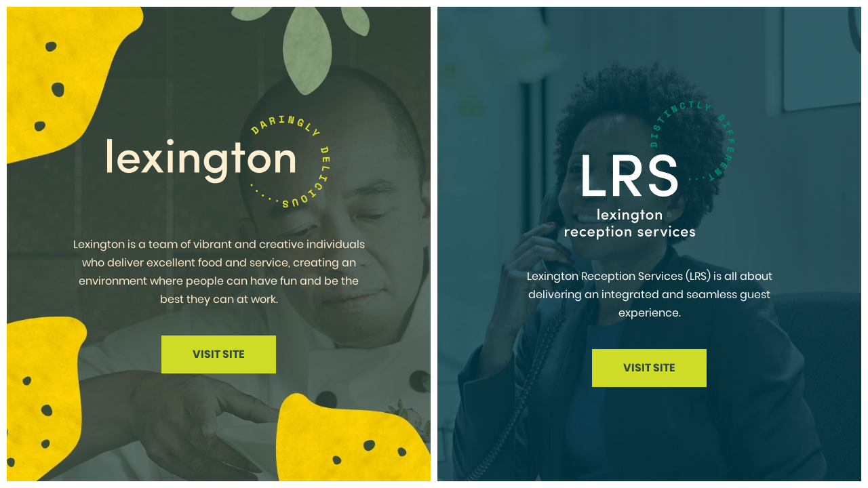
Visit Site (219, 354)
